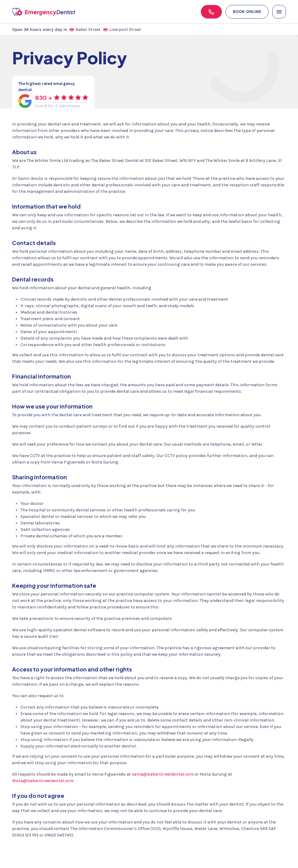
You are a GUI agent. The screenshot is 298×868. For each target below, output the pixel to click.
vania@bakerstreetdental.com (163, 774)
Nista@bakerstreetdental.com (43, 781)
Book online (247, 12)
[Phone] (211, 12)
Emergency (59, 12)
